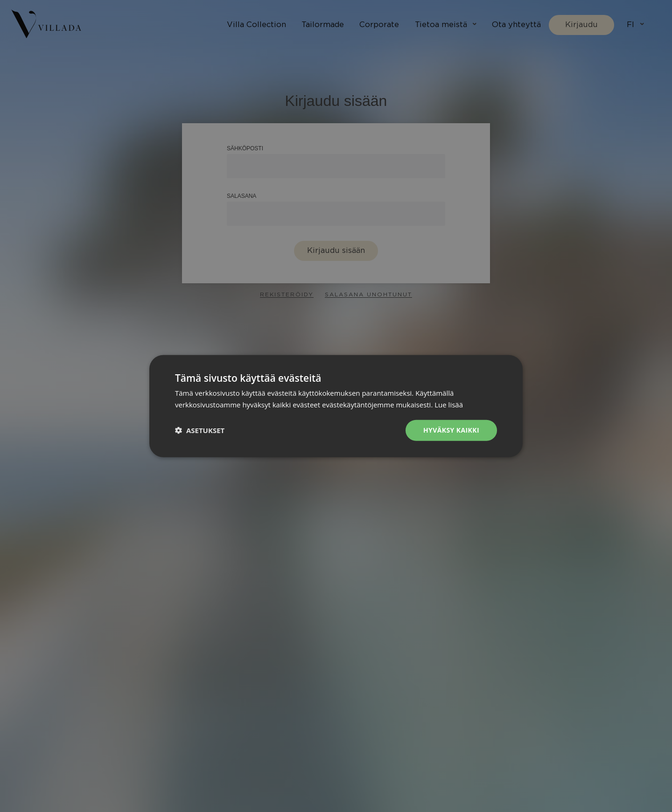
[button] (200, 430)
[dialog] (336, 406)
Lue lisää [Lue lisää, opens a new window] (449, 405)
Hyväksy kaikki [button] (451, 430)
